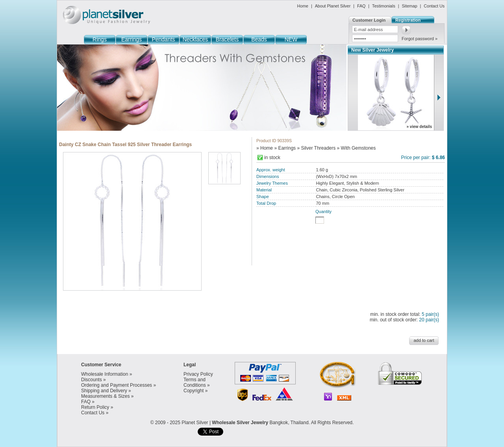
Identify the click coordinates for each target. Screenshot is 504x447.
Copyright (194, 391)
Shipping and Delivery (104, 391)
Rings (100, 39)
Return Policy (95, 407)
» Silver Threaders (316, 148)
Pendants (163, 39)
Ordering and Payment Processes (117, 385)
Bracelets (227, 39)
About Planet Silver (333, 6)
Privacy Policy (198, 374)
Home (303, 6)
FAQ (361, 6)
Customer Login (369, 20)
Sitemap (409, 6)
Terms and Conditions (195, 382)
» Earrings (285, 148)
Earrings (132, 39)
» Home (265, 148)
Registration (408, 20)
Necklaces (195, 39)
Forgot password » (420, 39)
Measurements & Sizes (105, 396)
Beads (259, 39)
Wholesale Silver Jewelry (240, 423)
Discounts (92, 380)
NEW (291, 39)
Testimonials (384, 6)
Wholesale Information (105, 374)
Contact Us (434, 6)
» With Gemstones (357, 148)
